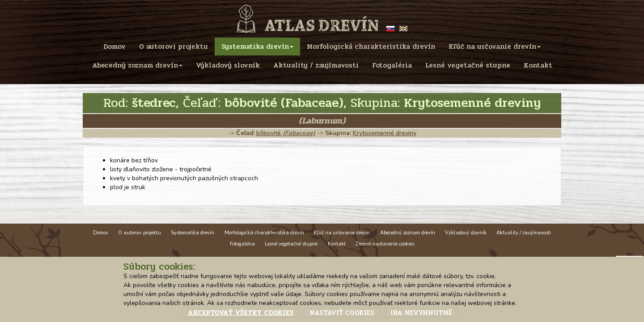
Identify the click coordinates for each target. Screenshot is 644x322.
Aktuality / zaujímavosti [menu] (316, 65)
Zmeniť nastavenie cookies (385, 244)
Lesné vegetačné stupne (291, 244)
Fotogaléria (242, 244)
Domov (101, 233)
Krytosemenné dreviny (385, 133)
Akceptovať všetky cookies (241, 313)
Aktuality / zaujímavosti (524, 233)
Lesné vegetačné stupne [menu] (468, 65)
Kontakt (337, 244)
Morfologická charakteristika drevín (264, 233)
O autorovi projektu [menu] (174, 47)
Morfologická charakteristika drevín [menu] (371, 47)
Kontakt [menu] (538, 65)
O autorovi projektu (140, 233)
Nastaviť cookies (342, 313)
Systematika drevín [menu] (257, 47)
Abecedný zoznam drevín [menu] (137, 65)
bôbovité (286, 133)
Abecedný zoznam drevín (408, 233)
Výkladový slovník (466, 233)
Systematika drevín (193, 233)
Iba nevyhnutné (421, 313)
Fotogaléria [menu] (392, 65)
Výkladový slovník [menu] (228, 65)
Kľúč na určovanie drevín (342, 233)
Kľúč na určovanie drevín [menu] (495, 47)
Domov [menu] (114, 47)
